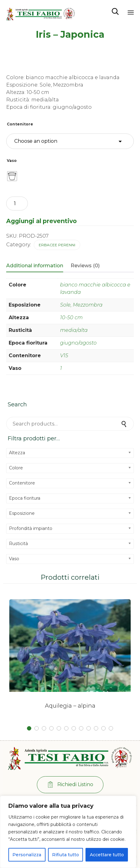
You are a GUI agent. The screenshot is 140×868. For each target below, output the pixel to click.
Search (125, 424)
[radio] (12, 176)
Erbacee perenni (57, 245)
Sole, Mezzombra (81, 305)
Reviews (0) (85, 266)
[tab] (38, 266)
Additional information (35, 266)
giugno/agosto (78, 343)
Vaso (12, 161)
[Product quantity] (17, 203)
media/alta (74, 330)
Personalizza (27, 855)
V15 (64, 356)
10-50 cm (71, 318)
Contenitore (20, 124)
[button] (70, 785)
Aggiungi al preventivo (42, 221)
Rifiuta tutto (66, 855)
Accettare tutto (107, 855)
